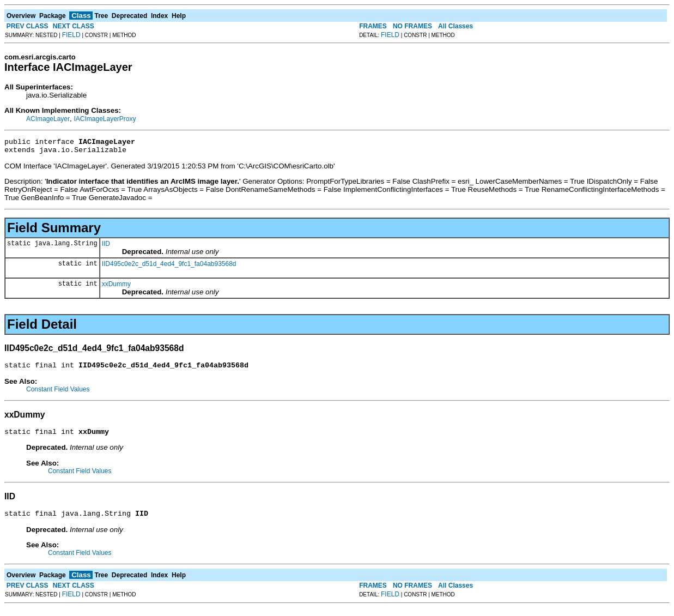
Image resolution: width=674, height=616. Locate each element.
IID (106, 247)
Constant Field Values (58, 394)
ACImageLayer (48, 119)
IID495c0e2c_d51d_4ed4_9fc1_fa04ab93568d (169, 267)
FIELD (71, 35)
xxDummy (116, 287)
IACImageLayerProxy (105, 119)
